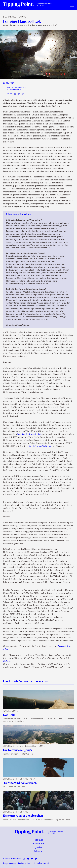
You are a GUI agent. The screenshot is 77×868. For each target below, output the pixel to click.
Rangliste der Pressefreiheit (29, 434)
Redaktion (8, 661)
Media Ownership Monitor (41, 446)
